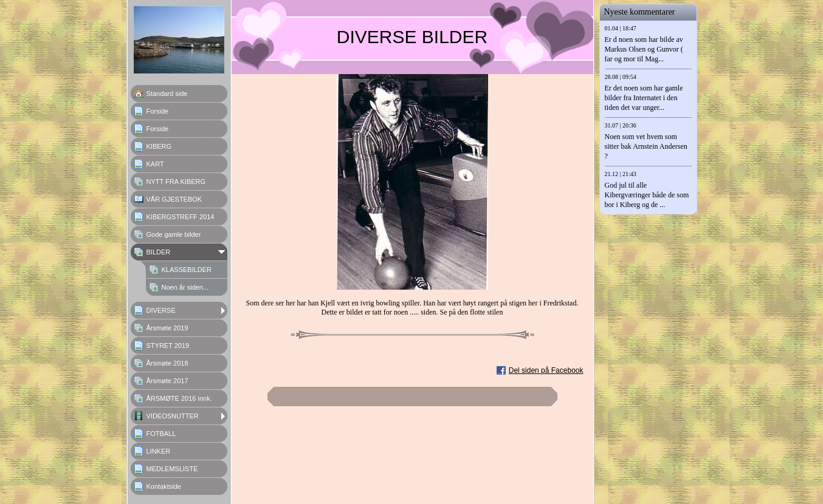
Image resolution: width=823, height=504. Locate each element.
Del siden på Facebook (546, 370)
